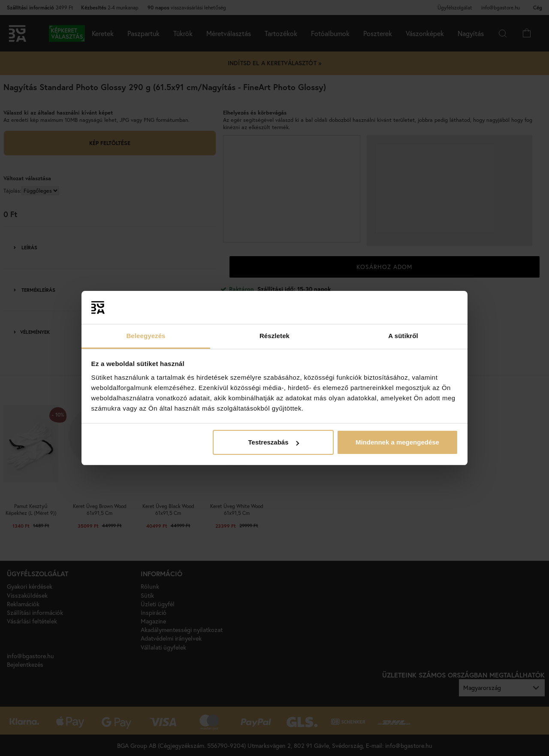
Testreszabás (274, 442)
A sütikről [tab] (403, 336)
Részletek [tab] (274, 336)
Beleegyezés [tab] (146, 336)
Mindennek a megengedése (397, 442)
